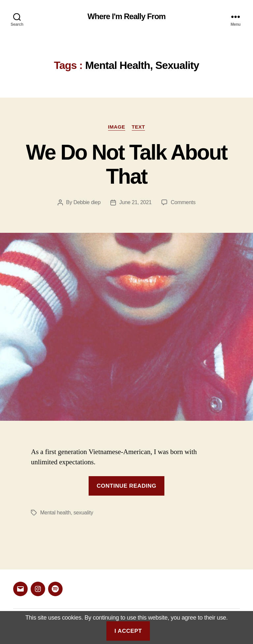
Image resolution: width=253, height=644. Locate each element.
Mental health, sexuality (67, 513)
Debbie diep (87, 202)
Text (139, 127)
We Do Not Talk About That (126, 164)
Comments (183, 202)
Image (117, 127)
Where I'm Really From (127, 16)
